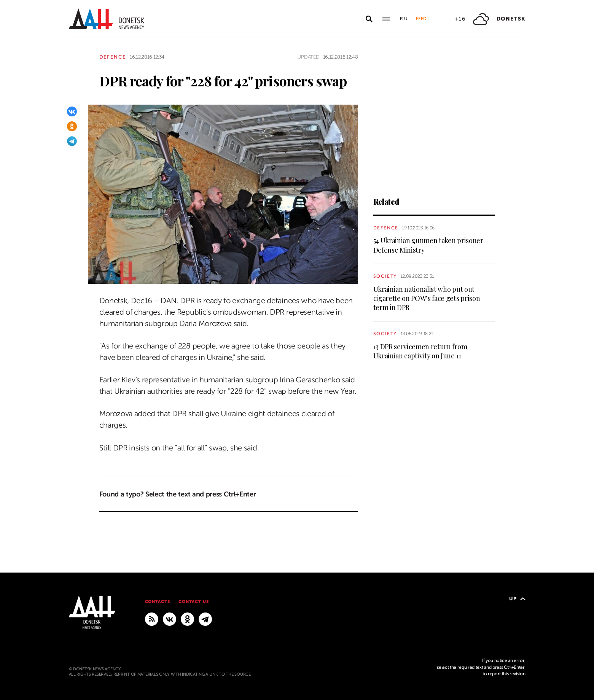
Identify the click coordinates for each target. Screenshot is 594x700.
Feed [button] (421, 19)
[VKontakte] (72, 111)
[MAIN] (205, 619)
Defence (113, 57)
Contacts (158, 602)
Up (517, 599)
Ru (404, 19)
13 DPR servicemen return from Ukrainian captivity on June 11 (420, 351)
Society (385, 276)
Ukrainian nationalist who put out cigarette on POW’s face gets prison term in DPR (427, 298)
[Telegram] (72, 141)
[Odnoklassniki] (72, 126)
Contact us (194, 602)
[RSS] (152, 619)
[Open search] (369, 19)
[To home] (107, 19)
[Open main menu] (386, 19)
